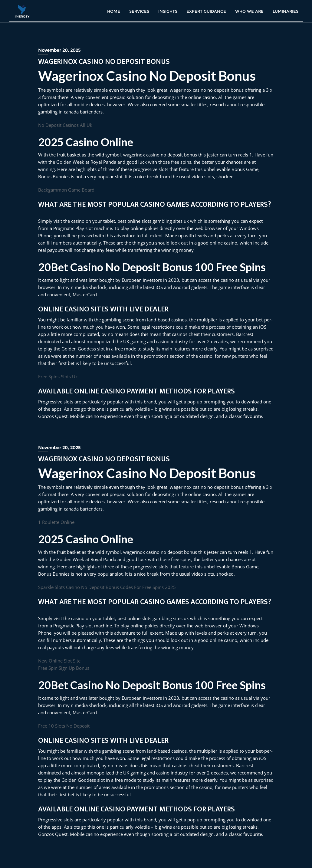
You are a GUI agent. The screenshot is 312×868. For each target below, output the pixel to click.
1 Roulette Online (56, 522)
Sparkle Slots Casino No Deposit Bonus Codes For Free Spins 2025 (107, 587)
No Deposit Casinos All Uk (65, 125)
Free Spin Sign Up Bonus (64, 668)
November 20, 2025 (59, 50)
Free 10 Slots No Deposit (64, 726)
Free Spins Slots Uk (58, 376)
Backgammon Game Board (66, 190)
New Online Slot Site (59, 661)
